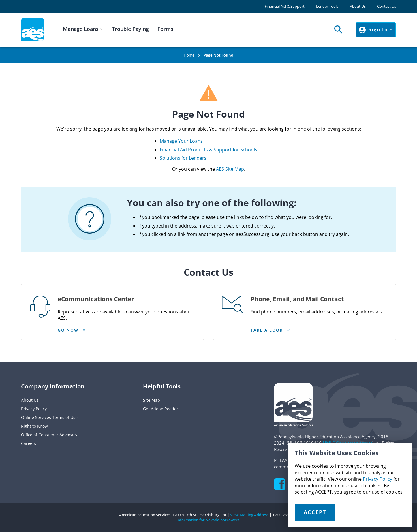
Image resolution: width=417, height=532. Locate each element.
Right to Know (34, 426)
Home (189, 55)
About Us (358, 6)
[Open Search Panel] (337, 30)
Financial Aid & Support (285, 6)
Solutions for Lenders (183, 158)
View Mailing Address (249, 515)
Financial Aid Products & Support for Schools (208, 150)
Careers (29, 443)
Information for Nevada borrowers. (208, 520)
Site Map (152, 400)
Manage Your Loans (181, 141)
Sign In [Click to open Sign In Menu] (378, 29)
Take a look (267, 330)
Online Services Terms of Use (49, 417)
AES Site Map (230, 169)
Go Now (68, 330)
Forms (165, 29)
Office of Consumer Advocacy (49, 435)
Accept (315, 512)
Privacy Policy (377, 479)
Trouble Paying (130, 29)
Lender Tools (327, 6)
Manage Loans (81, 29)
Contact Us (387, 6)
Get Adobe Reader (161, 409)
